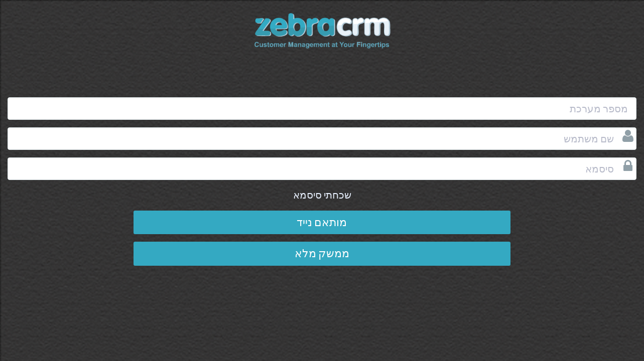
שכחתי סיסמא (322, 195)
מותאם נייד (322, 222)
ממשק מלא (322, 253)
